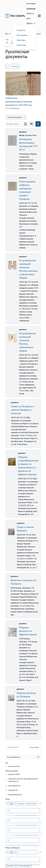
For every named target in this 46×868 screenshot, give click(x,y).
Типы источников (12, 771)
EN (7, 40)
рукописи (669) (14, 774)
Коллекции (31, 8)
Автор (8, 799)
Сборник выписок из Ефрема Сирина (28, 631)
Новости (30, 13)
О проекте (21, 30)
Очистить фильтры (24, 866)
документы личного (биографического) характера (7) (23, 780)
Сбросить (15, 66)
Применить (11, 866)
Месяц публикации (12, 848)
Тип (7, 763)
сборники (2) (13, 790)
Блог (28, 18)
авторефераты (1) (15, 795)
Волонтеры (21, 45)
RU (7, 43)
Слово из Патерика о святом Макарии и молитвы (23, 410)
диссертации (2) (14, 786)
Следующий (34, 747)
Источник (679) (14, 766)
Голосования (22, 35)
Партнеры (21, 40)
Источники (31, 3)
